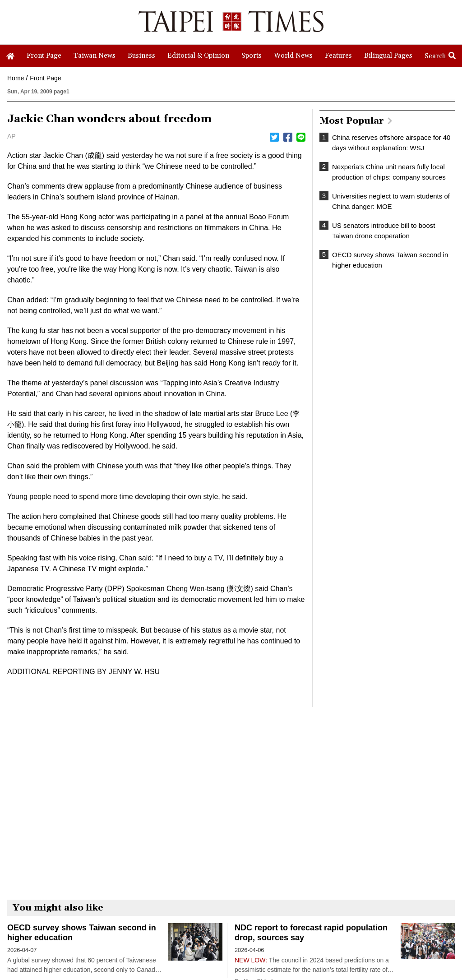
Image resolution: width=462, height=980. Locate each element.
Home (16, 78)
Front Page (45, 78)
